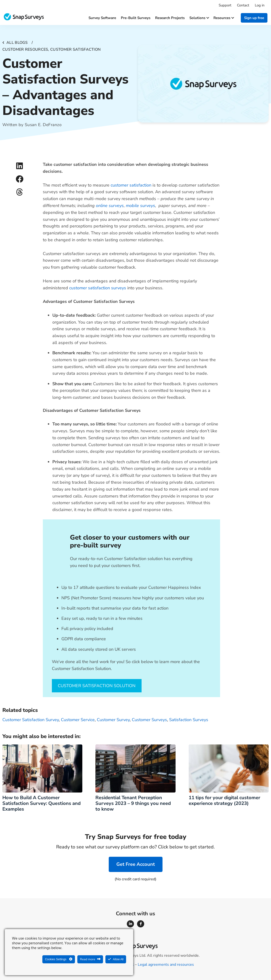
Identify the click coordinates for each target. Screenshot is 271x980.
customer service (78, 720)
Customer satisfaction (75, 49)
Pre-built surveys (136, 18)
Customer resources (25, 49)
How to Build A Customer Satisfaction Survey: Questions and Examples (42, 803)
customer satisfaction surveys (98, 288)
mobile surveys (140, 206)
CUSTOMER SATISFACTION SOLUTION (97, 686)
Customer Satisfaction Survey (31, 720)
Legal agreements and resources (166, 965)
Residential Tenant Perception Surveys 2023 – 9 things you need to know (133, 803)
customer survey (113, 720)
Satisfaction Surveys (189, 720)
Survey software (102, 18)
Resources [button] (224, 18)
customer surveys (149, 720)
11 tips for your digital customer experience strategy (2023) (224, 800)
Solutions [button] (199, 18)
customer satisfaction (131, 185)
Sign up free (254, 18)
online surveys (110, 206)
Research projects (170, 18)
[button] (20, 166)
